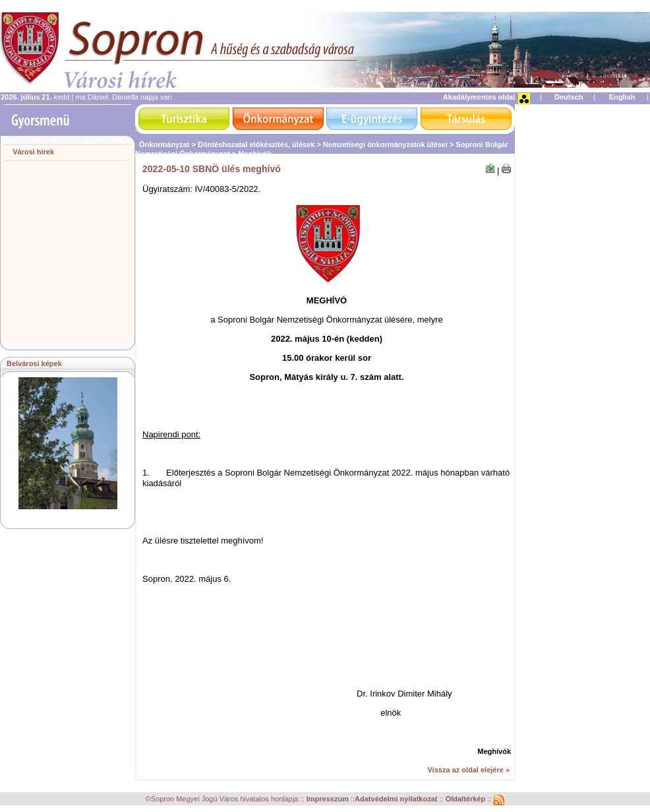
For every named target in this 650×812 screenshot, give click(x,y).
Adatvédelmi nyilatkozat (396, 799)
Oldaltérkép (467, 799)
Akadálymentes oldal (479, 97)
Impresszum (329, 799)
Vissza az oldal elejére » (468, 770)
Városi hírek (33, 152)
